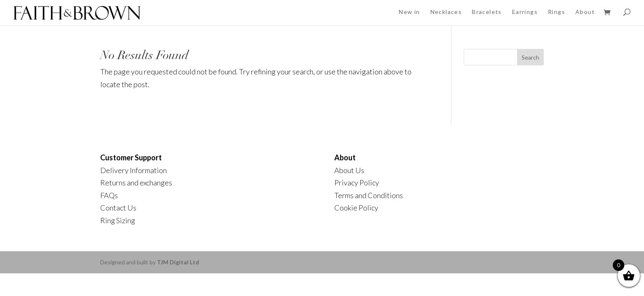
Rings (557, 12)
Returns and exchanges (136, 183)
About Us (349, 170)
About (585, 12)
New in (409, 12)
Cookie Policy (356, 208)
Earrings (525, 12)
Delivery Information (133, 170)
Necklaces (446, 12)
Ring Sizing (118, 220)
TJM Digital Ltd (178, 262)
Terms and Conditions (369, 195)
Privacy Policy (357, 183)
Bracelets (487, 12)
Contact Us (118, 208)
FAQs (109, 195)
